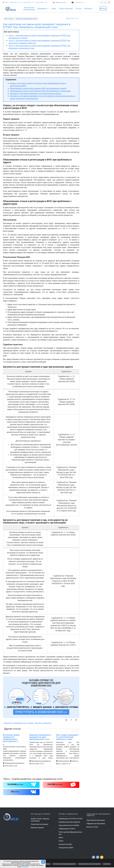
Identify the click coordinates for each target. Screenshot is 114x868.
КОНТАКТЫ (107, 864)
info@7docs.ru (79, 2)
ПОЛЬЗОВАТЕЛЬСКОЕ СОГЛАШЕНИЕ (89, 864)
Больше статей (99, 126)
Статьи (79, 8)
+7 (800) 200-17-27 (15, 2)
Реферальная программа (96, 823)
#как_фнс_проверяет (43, 723)
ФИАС (61, 838)
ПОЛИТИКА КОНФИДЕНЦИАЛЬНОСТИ (64, 864)
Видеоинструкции (94, 198)
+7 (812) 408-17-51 (41, 2)
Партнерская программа (96, 820)
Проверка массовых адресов (69, 822)
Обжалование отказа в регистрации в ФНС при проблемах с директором (40, 91)
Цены (54, 8)
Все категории (93, 135)
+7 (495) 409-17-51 (28, 2)
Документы (43, 8)
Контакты (88, 8)
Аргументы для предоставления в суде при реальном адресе (36, 93)
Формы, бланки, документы (98, 211)
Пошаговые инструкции (96, 207)
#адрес (31, 723)
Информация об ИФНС (67, 829)
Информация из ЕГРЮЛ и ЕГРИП (71, 819)
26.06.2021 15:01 (73, 18)
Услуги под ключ (66, 8)
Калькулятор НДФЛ (66, 848)
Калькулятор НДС (65, 844)
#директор (8, 723)
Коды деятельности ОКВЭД (69, 825)
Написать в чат (61, 2)
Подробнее (25, 867)
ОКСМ (61, 841)
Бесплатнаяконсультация (29, 9)
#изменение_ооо (20, 723)
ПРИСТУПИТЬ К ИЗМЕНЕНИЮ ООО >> (41, 712)
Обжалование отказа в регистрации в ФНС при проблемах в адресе (38, 88)
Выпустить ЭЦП (92, 827)
